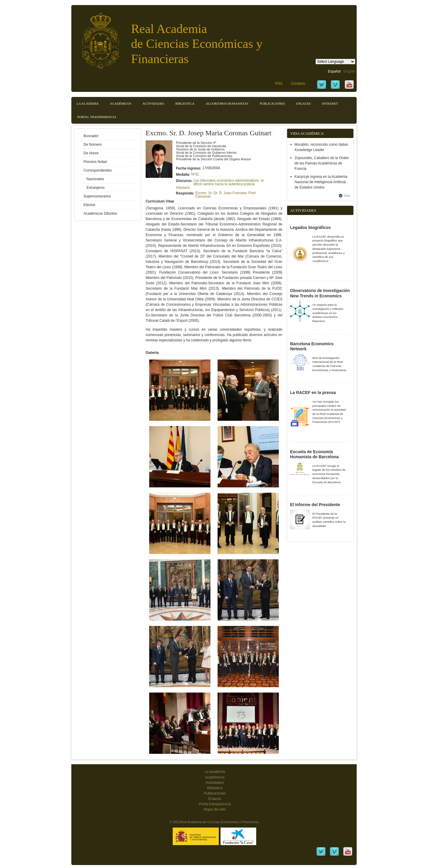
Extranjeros (96, 188)
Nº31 (195, 174)
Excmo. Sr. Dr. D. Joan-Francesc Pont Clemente (225, 195)
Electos (89, 205)
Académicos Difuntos (100, 214)
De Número (93, 145)
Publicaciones (272, 103)
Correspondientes (98, 170)
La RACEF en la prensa (313, 393)
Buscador (91, 136)
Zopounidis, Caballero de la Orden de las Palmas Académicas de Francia (322, 163)
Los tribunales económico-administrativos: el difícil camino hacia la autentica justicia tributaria (220, 184)
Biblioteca (185, 103)
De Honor (91, 153)
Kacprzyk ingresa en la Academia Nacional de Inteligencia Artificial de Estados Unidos (321, 182)
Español (334, 71)
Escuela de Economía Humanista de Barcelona (314, 454)
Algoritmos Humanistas (227, 103)
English (349, 71)
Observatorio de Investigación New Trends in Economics (320, 293)
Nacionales (95, 179)
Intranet (330, 103)
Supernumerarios (97, 196)
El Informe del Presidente (315, 505)
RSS (279, 84)
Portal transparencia (97, 117)
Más (347, 196)
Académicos (121, 103)
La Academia (88, 103)
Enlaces (304, 103)
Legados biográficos (310, 227)
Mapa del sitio (215, 809)
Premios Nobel (95, 162)
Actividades (153, 103)
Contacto (298, 84)
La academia (215, 772)
